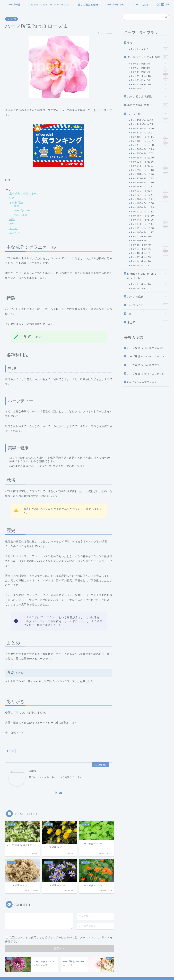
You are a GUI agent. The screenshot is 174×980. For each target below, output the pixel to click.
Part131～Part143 (150, 224)
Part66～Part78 (150, 245)
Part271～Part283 (150, 178)
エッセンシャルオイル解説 (148, 57)
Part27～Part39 (150, 257)
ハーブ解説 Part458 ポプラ (143, 365)
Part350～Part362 (150, 153)
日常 (148, 314)
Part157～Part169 (150, 216)
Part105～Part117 (150, 232)
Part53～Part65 (150, 249)
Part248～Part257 (150, 187)
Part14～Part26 (150, 261)
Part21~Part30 (150, 80)
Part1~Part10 (150, 89)
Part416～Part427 (150, 133)
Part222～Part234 (150, 195)
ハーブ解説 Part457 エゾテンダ (146, 374)
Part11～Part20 (150, 84)
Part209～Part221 (150, 199)
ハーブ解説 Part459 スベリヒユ (146, 356)
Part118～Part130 (150, 228)
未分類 (148, 322)
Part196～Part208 (150, 203)
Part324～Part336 (150, 162)
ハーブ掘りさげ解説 (148, 97)
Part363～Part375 (150, 149)
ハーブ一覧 (14, 5)
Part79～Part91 (150, 241)
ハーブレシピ (148, 305)
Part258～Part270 (150, 182)
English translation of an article (49, 5)
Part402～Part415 (150, 137)
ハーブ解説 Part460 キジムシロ (146, 348)
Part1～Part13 (150, 266)
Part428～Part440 (150, 129)
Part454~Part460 (150, 120)
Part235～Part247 (150, 191)
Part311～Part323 (150, 166)
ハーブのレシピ (116, 5)
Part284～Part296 (150, 174)
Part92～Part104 (150, 236)
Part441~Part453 (150, 124)
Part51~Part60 (150, 68)
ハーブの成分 (141, 5)
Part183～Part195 (150, 207)
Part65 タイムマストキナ (142, 382)
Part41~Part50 (150, 72)
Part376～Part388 (150, 145)
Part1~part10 (150, 49)
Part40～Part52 (150, 253)
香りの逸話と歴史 (88, 5)
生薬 (148, 43)
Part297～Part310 (150, 170)
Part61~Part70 (150, 64)
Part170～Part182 (150, 212)
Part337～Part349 (150, 158)
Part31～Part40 (150, 76)
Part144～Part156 (150, 220)
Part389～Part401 (150, 141)
